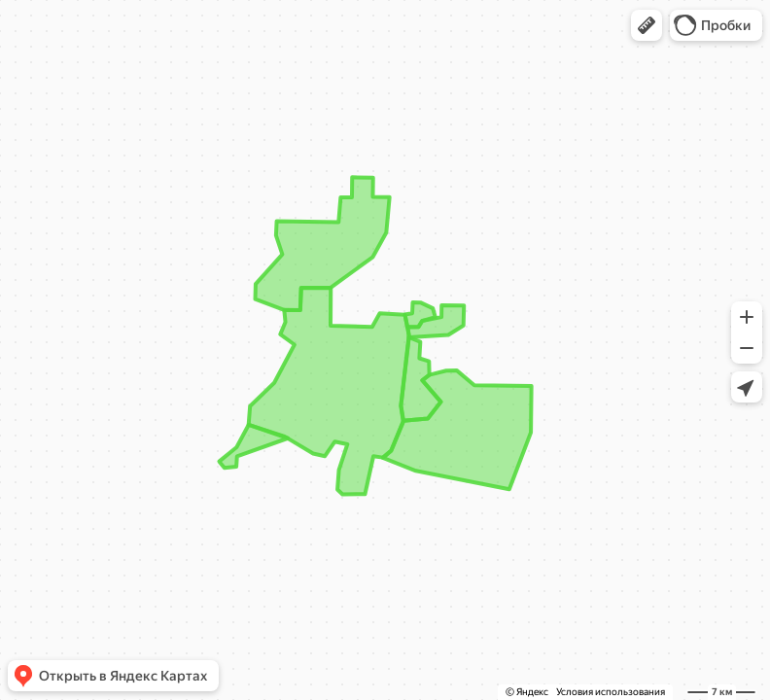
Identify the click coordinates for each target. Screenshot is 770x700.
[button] (647, 25)
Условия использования (611, 692)
